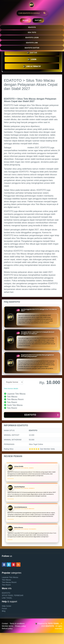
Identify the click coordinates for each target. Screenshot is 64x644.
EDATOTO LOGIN (32, 38)
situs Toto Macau (19, 148)
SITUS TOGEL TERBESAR (13, 595)
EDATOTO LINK (32, 43)
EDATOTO (32, 27)
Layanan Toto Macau (10, 577)
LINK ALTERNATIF (32, 66)
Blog (4, 611)
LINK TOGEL (7, 598)
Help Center (7, 606)
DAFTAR (32, 53)
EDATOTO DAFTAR (32, 48)
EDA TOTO (32, 32)
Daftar (38, 20)
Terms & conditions (17, 624)
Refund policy (7, 629)
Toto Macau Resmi (9, 582)
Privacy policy (20, 626)
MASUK (25, 20)
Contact (5, 624)
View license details (11, 389)
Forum (4, 609)
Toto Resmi (6, 585)
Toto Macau (6, 580)
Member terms (8, 626)
